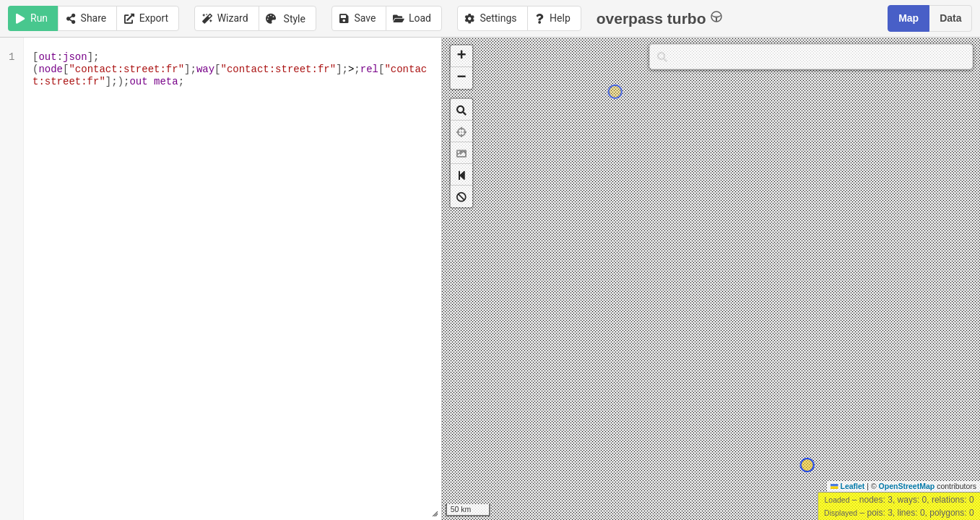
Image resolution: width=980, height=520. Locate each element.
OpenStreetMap (907, 486)
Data (950, 18)
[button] (461, 56)
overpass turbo (660, 18)
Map (909, 18)
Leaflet (847, 486)
